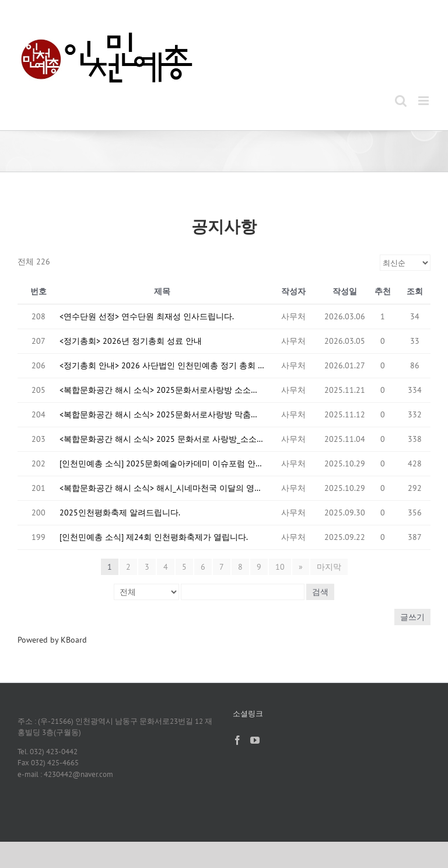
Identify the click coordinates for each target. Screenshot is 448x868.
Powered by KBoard (52, 640)
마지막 (329, 567)
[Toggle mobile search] (401, 101)
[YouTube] (255, 740)
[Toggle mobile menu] (424, 101)
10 (280, 567)
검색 (320, 592)
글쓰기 (412, 617)
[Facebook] (237, 740)
